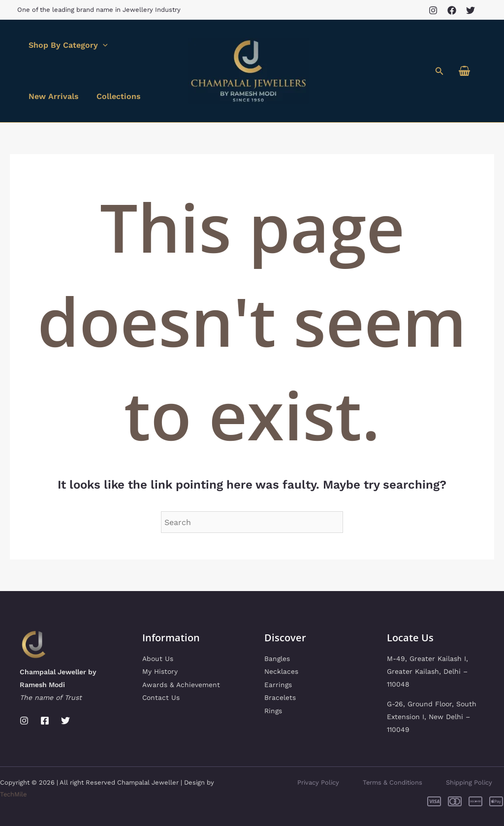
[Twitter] (471, 10)
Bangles (277, 659)
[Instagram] (433, 10)
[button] (440, 71)
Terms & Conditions (392, 782)
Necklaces (281, 671)
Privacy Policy (318, 782)
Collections (116, 96)
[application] (102, 45)
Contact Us (161, 697)
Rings (273, 710)
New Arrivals (53, 96)
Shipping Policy (469, 782)
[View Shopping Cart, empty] (464, 71)
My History (160, 671)
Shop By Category (67, 45)
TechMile (14, 794)
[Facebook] (452, 10)
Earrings (278, 684)
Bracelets (280, 697)
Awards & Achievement (181, 684)
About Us (158, 659)
